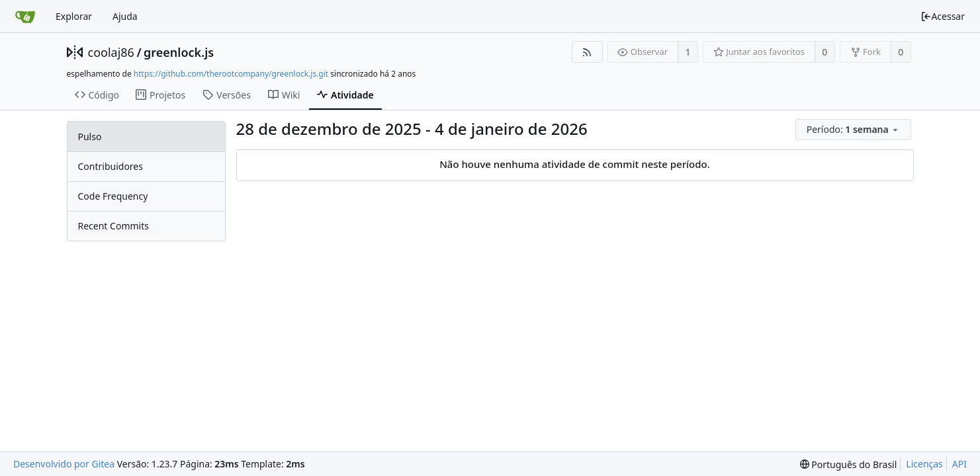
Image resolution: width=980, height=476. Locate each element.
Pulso (90, 137)
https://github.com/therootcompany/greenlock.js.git (231, 74)
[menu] (855, 130)
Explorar (74, 16)
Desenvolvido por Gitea (64, 464)
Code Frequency (113, 196)
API (959, 464)
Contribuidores (111, 166)
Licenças (924, 464)
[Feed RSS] (587, 52)
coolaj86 (111, 52)
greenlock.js (179, 52)
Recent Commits (113, 226)
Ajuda (125, 16)
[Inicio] (25, 17)
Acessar (943, 16)
